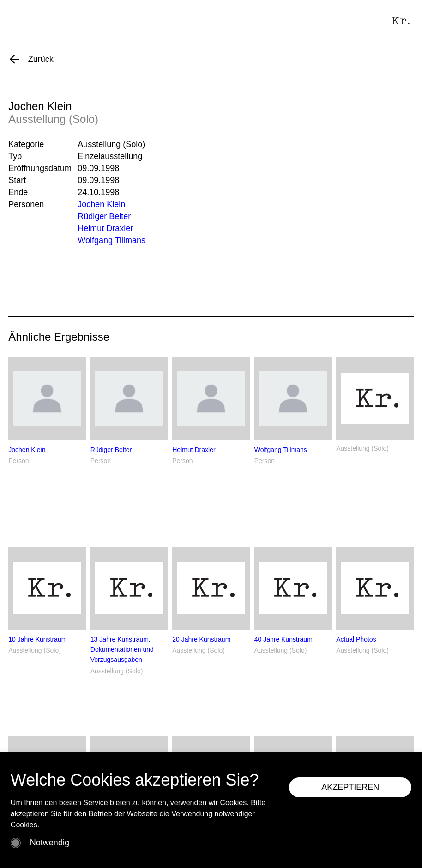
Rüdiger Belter (104, 216)
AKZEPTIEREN (350, 787)
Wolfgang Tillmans (112, 240)
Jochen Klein (101, 204)
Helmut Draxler (105, 228)
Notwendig (50, 843)
